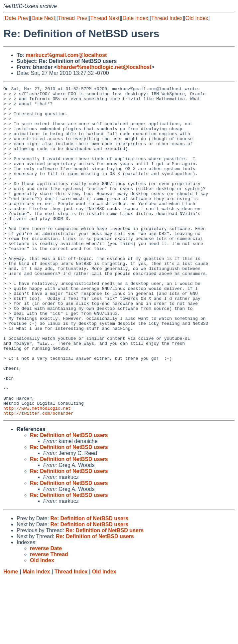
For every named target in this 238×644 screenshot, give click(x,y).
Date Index (135, 18)
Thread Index (167, 18)
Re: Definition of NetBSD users (69, 501)
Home (11, 638)
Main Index (36, 638)
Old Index (197, 18)
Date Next (43, 18)
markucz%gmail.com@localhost (66, 55)
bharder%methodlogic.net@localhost (104, 67)
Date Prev (16, 18)
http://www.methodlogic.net (37, 473)
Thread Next (105, 18)
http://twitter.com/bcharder (38, 479)
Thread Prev (73, 18)
